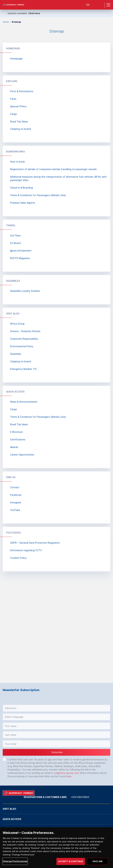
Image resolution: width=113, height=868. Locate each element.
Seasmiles (16, 354)
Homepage (16, 59)
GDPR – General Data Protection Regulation (35, 543)
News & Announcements (24, 402)
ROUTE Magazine (20, 258)
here (69, 776)
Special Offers (18, 106)
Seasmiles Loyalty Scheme (25, 291)
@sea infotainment (21, 251)
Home (6, 22)
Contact (15, 487)
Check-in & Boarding (21, 188)
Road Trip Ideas (19, 121)
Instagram (16, 502)
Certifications (18, 439)
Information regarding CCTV (26, 550)
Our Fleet (15, 235)
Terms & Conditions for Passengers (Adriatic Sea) (38, 195)
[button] (57, 708)
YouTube (15, 510)
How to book (17, 162)
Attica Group (17, 324)
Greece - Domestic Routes (25, 331)
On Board (15, 243)
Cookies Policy (18, 558)
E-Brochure (16, 432)
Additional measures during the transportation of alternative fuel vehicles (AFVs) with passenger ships (58, 178)
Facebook (16, 495)
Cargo (14, 114)
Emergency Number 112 (23, 369)
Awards (14, 447)
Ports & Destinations (22, 91)
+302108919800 (80, 797)
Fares (13, 99)
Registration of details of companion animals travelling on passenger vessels (53, 169)
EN (88, 5)
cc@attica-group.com (66, 773)
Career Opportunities (22, 455)
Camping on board (20, 129)
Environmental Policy (22, 346)
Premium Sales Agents (23, 203)
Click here (34, 13)
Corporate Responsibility (24, 339)
